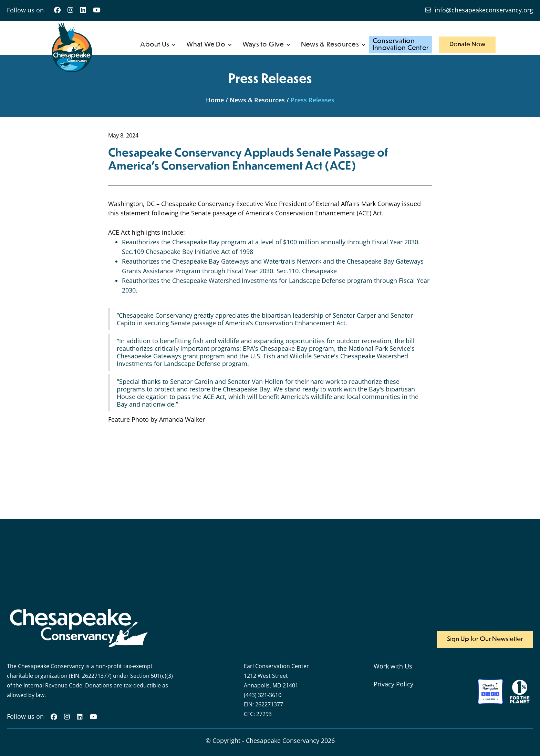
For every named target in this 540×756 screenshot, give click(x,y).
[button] (158, 45)
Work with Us (393, 666)
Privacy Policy (393, 684)
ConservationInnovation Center (401, 45)
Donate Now (467, 44)
